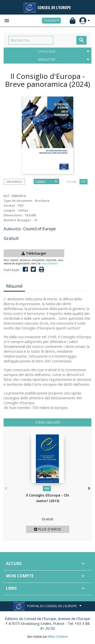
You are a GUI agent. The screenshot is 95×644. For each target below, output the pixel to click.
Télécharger (34, 253)
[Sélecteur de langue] (53, 21)
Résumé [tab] (14, 286)
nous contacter (49, 263)
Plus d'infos (48, 529)
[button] (89, 487)
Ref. (7, 196)
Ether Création (58, 637)
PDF (83, 182)
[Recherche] (31, 40)
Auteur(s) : (13, 229)
